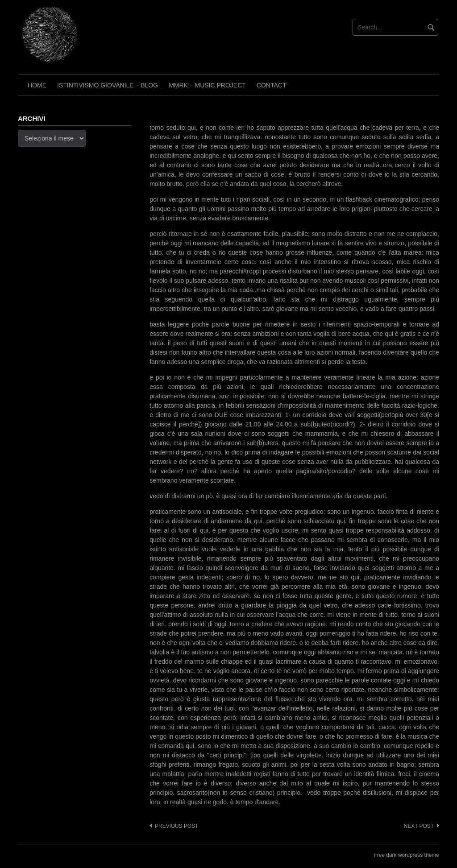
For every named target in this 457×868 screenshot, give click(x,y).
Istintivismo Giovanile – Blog (108, 85)
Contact (272, 85)
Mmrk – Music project (207, 85)
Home (37, 85)
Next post (419, 826)
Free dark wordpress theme (406, 855)
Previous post (177, 826)
